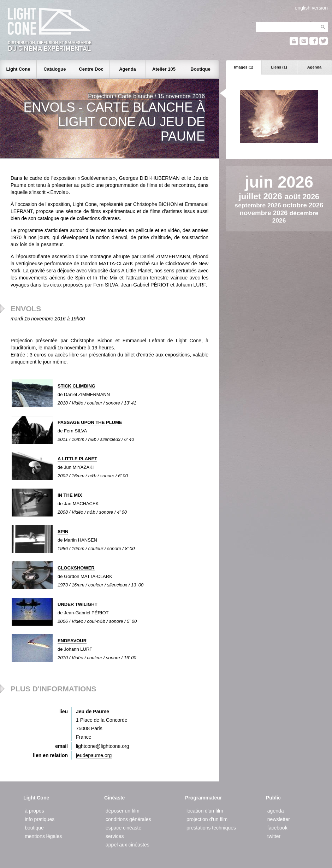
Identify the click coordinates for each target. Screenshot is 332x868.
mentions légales (43, 836)
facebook (277, 828)
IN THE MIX (70, 495)
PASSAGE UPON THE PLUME (90, 422)
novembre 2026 (265, 213)
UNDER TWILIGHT (78, 604)
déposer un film (123, 811)
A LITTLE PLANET (77, 459)
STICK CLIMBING (76, 386)
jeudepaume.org (94, 755)
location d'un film (205, 811)
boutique (34, 828)
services (115, 836)
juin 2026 (279, 182)
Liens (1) (279, 67)
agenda (276, 811)
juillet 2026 (262, 196)
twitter (274, 836)
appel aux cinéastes (128, 845)
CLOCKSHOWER (76, 568)
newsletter (279, 819)
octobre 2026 (303, 205)
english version (311, 8)
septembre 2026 (259, 205)
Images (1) (244, 67)
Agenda (314, 67)
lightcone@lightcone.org (102, 746)
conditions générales (128, 819)
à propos (34, 811)
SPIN (63, 532)
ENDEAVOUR (72, 641)
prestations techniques (211, 828)
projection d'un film (207, 819)
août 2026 (302, 197)
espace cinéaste (123, 828)
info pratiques (40, 819)
